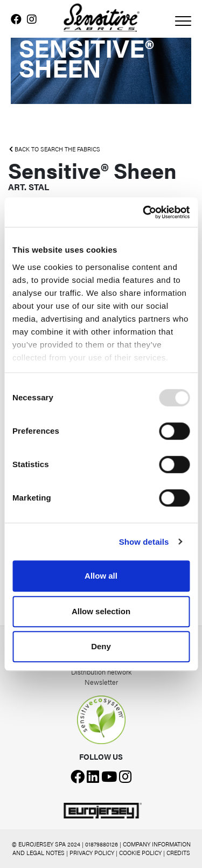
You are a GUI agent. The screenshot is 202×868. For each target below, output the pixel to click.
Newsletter (101, 682)
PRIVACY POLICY (92, 853)
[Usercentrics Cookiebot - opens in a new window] (144, 212)
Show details (144, 542)
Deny (101, 646)
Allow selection (101, 611)
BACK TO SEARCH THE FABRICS (55, 149)
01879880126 (102, 844)
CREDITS (178, 853)
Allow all (101, 576)
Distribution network (101, 672)
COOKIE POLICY (140, 853)
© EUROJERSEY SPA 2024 (46, 844)
